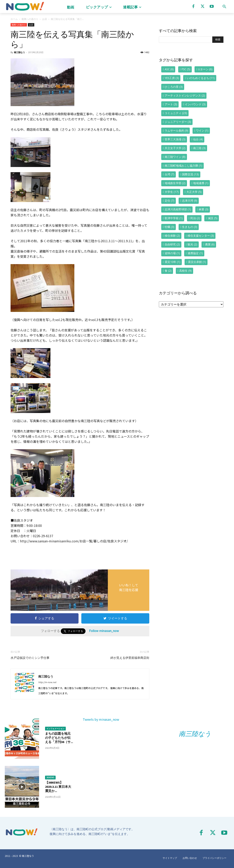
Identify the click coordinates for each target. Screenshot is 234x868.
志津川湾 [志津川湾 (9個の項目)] (190, 201)
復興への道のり (30, 19)
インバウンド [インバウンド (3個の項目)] (195, 104)
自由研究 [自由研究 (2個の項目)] (172, 244)
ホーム (14, 19)
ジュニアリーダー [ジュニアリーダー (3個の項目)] (178, 122)
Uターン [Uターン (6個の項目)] (205, 69)
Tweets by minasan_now (101, 719)
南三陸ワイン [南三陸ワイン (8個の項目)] (175, 157)
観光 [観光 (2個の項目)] (192, 244)
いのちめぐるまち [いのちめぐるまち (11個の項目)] (201, 78)
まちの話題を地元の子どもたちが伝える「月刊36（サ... (59, 738)
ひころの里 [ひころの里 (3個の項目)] (174, 87)
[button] (224, 7)
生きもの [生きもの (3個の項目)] (190, 227)
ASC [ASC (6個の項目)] (169, 69)
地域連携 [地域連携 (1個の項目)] (201, 183)
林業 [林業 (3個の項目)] (204, 209)
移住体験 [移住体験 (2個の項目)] (172, 236)
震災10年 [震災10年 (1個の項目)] (172, 262)
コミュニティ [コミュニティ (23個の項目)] (176, 113)
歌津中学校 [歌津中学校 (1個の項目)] (174, 218)
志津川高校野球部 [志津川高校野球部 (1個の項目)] (178, 209)
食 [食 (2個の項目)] (168, 271)
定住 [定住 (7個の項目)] (169, 201)
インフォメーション (55, 728)
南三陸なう (19, 52)
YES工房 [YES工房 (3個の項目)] (172, 78)
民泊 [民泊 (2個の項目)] (195, 218)
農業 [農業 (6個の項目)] (210, 244)
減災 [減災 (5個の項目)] (213, 218)
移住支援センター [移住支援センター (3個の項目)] (201, 236)
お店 (45, 19)
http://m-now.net (47, 682)
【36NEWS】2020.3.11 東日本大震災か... (58, 787)
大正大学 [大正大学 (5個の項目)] (194, 192)
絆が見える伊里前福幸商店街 (130, 658)
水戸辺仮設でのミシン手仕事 (30, 658)
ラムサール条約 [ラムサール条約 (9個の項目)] (176, 130)
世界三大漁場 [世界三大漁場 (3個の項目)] (175, 139)
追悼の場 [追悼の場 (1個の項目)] (172, 253)
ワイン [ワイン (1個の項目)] (202, 130)
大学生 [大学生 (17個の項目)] (172, 192)
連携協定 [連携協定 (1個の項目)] (195, 253)
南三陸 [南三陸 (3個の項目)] (199, 148)
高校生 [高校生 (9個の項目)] (185, 271)
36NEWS (50, 777)
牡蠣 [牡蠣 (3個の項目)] (169, 227)
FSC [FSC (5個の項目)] (186, 69)
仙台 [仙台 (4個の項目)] (198, 139)
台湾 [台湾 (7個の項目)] (169, 174)
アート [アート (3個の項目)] (171, 104)
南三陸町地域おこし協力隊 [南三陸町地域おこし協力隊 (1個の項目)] (183, 165)
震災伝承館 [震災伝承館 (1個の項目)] (197, 262)
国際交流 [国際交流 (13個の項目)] (190, 174)
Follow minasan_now (104, 631)
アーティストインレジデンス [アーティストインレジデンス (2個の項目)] (185, 95)
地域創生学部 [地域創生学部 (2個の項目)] (175, 183)
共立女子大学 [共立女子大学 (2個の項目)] (175, 148)
